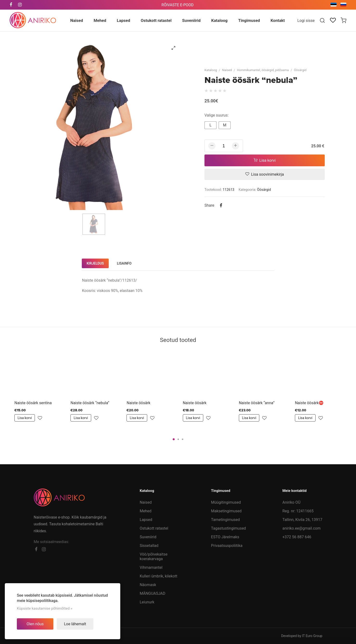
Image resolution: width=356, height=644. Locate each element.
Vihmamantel (151, 567)
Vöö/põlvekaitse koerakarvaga (154, 557)
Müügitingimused (226, 502)
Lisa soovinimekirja (265, 174)
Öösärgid (300, 70)
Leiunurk (147, 602)
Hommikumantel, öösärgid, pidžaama (263, 70)
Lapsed (146, 520)
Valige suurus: (216, 115)
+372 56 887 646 (297, 537)
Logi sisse (306, 21)
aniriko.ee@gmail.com (302, 528)
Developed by (302, 636)
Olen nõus (35, 624)
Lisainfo (124, 263)
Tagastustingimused (228, 528)
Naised (227, 70)
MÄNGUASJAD (153, 593)
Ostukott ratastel (154, 528)
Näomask (148, 585)
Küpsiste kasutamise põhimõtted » (44, 608)
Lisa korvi (265, 160)
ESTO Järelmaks (225, 537)
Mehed (146, 511)
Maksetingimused (226, 511)
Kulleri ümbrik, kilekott (159, 576)
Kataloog (211, 70)
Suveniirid (148, 537)
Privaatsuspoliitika (227, 546)
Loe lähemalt (75, 624)
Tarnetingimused (225, 520)
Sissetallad (149, 546)
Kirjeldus (95, 263)
